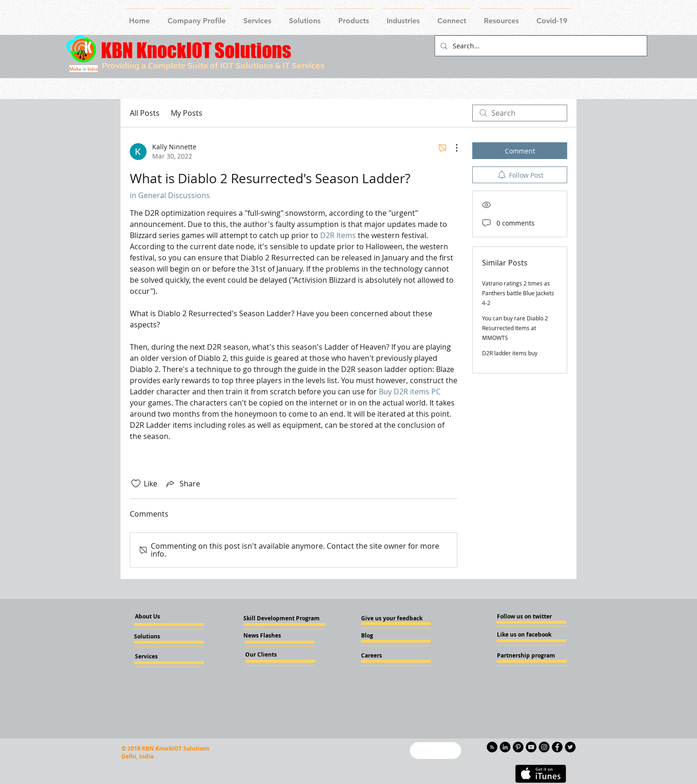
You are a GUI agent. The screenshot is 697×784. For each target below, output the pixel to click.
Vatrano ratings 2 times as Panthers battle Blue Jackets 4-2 (518, 293)
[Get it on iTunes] (541, 774)
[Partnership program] (526, 656)
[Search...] (540, 46)
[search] (520, 113)
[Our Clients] (270, 655)
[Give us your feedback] (395, 618)
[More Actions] (452, 148)
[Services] (162, 657)
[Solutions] (159, 637)
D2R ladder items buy (510, 353)
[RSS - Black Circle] (492, 747)
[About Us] (155, 617)
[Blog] (386, 636)
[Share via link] (182, 484)
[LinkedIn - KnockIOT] (505, 747)
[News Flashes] (270, 636)
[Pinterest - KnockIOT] (518, 747)
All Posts (145, 113)
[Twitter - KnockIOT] (570, 747)
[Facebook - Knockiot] (557, 747)
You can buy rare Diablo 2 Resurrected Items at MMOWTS (515, 328)
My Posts (187, 113)
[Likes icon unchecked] (136, 484)
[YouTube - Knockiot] (531, 747)
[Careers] (386, 656)
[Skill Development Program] (281, 618)
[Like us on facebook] (525, 635)
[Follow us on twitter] (525, 617)
